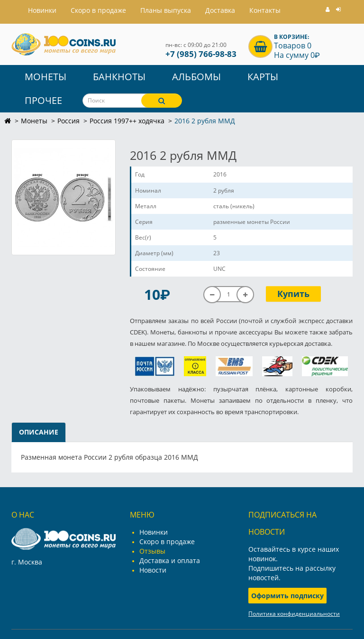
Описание (39, 432)
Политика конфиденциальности (294, 614)
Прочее (43, 100)
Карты (263, 77)
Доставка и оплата (170, 560)
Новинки (154, 532)
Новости (153, 570)
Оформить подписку (287, 596)
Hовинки (42, 10)
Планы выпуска (166, 10)
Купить (293, 294)
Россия (68, 121)
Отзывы (152, 551)
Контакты (265, 10)
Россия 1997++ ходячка (127, 121)
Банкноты (119, 77)
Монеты (45, 77)
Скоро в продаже (98, 10)
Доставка (220, 10)
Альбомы (196, 77)
